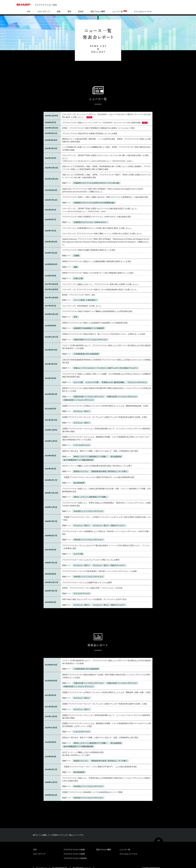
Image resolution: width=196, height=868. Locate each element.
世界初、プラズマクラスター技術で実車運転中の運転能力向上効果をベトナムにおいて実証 (98, 124)
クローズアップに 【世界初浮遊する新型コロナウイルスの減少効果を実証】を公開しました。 (100, 204)
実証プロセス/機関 (98, 7)
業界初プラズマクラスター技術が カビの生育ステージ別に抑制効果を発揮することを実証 (98, 269)
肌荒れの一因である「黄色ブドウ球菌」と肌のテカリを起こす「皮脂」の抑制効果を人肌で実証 (100, 447)
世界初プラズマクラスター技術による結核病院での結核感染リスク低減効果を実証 (95, 319)
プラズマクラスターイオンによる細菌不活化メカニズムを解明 (87, 578)
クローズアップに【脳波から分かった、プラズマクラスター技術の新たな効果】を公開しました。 (101, 280)
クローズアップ (44, 7)
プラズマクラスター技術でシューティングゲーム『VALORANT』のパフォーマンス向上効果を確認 (101, 118)
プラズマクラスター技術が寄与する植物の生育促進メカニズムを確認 (90, 129)
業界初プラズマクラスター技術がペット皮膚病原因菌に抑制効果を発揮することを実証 (97, 257)
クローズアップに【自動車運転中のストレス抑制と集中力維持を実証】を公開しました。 (98, 224)
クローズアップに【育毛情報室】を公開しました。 (83, 302)
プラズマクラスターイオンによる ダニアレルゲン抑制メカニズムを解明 (91, 556)
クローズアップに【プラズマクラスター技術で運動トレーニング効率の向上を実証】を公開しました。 (103, 229)
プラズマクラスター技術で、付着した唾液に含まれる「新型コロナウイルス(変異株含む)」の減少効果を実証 (105, 193)
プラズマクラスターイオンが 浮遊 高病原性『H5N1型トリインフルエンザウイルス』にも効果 (99, 567)
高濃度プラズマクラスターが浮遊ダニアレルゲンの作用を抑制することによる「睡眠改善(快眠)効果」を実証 (105, 402)
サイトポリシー (41, 864)
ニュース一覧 (120, 7)
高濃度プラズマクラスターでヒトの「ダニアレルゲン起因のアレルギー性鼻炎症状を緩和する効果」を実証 (105, 413)
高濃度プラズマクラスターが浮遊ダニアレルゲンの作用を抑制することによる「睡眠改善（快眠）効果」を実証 (106, 688)
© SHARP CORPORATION (151, 864)
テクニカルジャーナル (143, 7)
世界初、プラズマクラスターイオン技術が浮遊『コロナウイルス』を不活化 (92, 584)
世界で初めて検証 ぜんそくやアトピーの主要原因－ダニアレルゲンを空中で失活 (94, 595)
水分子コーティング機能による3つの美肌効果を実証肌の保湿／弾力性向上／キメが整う (97, 462)
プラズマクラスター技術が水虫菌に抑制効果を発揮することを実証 (89, 246)
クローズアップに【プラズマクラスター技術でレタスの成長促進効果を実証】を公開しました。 (100, 285)
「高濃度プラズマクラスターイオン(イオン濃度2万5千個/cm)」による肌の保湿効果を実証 (98, 473)
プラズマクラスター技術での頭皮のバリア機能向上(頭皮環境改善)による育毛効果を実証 (97, 307)
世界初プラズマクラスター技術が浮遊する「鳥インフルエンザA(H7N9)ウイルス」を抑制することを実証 (104, 330)
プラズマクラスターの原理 (74, 850)
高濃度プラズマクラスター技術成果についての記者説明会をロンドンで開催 (92, 788)
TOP (29, 7)
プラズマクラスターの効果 (74, 845)
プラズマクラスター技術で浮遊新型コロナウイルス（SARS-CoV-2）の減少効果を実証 (97, 212)
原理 (69, 7)
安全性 (81, 7)
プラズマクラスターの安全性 (75, 854)
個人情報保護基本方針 (60, 864)
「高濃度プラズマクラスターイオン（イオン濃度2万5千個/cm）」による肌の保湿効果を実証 (99, 762)
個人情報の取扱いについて (82, 864)
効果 (59, 7)
